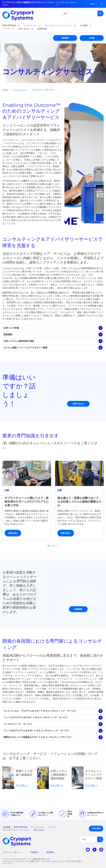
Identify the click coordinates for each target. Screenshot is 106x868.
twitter (95, 850)
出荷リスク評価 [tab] (11, 328)
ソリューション (20, 90)
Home (5, 90)
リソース (51, 827)
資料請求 (65, 38)
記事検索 (78, 609)
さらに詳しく (18, 778)
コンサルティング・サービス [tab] (18, 724)
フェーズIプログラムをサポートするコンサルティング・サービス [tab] (36, 717)
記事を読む (13, 533)
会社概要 (7, 827)
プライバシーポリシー (12, 852)
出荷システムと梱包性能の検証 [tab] (19, 341)
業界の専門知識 (21, 827)
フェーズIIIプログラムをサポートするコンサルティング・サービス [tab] (36, 731)
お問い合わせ (78, 404)
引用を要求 (96, 828)
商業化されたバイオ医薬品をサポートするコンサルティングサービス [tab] (37, 737)
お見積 (92, 38)
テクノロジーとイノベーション (16, 830)
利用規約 (34, 852)
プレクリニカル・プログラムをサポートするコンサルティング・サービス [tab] (40, 711)
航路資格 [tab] (8, 334)
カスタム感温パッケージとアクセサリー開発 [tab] (25, 348)
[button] (92, 4)
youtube (88, 850)
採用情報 (50, 852)
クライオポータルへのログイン (66, 4)
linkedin (101, 850)
